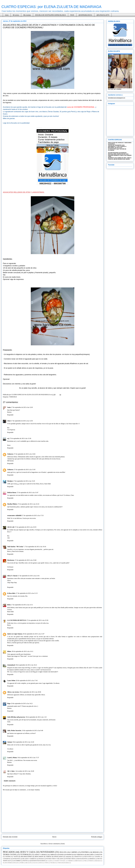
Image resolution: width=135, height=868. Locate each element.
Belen (9, 605)
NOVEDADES (47, 852)
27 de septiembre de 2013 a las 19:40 (26, 560)
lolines (9, 651)
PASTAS (25, 861)
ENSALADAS (58, 857)
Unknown (10, 454)
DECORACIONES (26, 857)
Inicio (7, 15)
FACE (72, 15)
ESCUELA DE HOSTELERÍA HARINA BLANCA (51, 15)
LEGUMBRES (17, 861)
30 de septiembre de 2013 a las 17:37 (28, 758)
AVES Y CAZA (27, 852)
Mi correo (16, 15)
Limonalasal (11, 665)
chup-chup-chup (12, 582)
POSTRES (85, 852)
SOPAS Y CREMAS (41, 855)
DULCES (63, 852)
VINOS (46, 863)
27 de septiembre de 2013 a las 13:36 (20, 438)
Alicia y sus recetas (13, 692)
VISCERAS (53, 863)
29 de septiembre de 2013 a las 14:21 (22, 703)
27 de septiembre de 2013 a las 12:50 (22, 421)
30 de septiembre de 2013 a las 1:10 (36, 717)
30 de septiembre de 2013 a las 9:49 (33, 731)
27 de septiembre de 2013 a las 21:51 (22, 605)
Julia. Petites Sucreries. (14, 731)
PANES (62, 855)
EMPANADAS (78, 861)
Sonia (9, 407)
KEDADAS (98, 861)
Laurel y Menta (12, 758)
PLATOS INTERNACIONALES (11, 863)
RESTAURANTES (82, 859)
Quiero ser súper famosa (15, 634)
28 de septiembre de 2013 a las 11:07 (34, 634)
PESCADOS (9, 852)
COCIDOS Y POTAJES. (60, 861)
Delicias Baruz (12, 493)
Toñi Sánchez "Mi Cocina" (16, 547)
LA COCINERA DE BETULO (17, 620)
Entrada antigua (97, 837)
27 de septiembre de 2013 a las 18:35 (26, 527)
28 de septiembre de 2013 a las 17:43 (27, 681)
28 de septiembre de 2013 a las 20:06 (30, 692)
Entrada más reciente (10, 837)
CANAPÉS (97, 857)
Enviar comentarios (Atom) (57, 844)
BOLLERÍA (90, 855)
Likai (9, 421)
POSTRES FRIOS (70, 859)
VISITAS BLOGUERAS (63, 863)
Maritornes (11, 560)
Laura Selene (11, 681)
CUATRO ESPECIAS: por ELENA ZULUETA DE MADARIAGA (51, 7)
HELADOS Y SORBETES (29, 859)
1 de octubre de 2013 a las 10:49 (25, 771)
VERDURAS (13, 397)
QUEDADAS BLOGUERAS (38, 861)
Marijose (10, 481)
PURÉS (22, 863)
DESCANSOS (39, 857)
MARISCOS (70, 855)
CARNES (74, 852)
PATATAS (41, 859)
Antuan (10, 742)
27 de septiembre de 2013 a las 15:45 (25, 470)
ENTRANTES (16, 859)
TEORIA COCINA (10, 854)
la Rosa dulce (11, 593)
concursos (68, 857)
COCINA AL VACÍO (12, 857)
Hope (9, 703)
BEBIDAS (92, 859)
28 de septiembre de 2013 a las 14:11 (23, 651)
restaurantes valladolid (14, 515)
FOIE (85, 861)
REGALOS (28, 863)
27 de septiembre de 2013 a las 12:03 (22, 407)
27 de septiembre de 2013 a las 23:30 (38, 620)
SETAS (41, 863)
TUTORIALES (26, 854)
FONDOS (91, 861)
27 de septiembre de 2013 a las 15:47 (28, 493)
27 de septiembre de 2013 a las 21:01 (29, 576)
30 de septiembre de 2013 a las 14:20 (23, 742)
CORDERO (70, 861)
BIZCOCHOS (88, 857)
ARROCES (53, 855)
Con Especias (11, 430)
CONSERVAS (7, 859)
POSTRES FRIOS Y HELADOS (55, 859)
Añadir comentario (10, 781)
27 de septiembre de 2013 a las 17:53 (33, 515)
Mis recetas (27, 15)
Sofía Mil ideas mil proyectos (16, 717)
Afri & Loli (11, 527)
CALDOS (50, 861)
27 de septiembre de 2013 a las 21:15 (27, 593)
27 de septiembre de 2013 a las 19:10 (35, 547)
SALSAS (35, 863)
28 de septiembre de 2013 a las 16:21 (26, 665)
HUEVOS (99, 855)
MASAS (96, 852)
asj (8, 438)
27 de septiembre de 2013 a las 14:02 (25, 454)
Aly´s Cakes (11, 771)
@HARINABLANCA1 (85, 15)
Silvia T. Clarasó (12, 576)
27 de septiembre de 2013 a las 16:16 (28, 504)
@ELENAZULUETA (103, 15)
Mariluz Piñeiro (12, 504)
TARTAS (49, 857)
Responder (10, 415)
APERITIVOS (78, 857)
